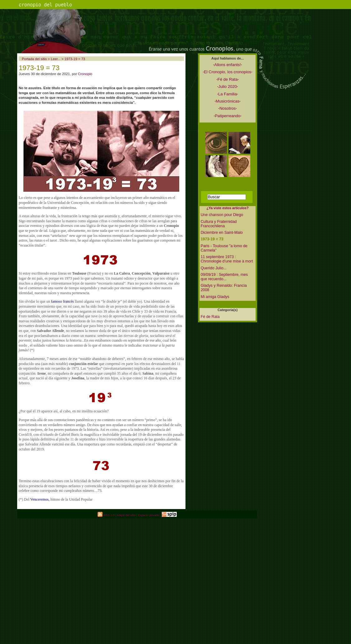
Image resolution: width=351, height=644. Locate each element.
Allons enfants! (228, 65)
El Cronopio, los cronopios (228, 72)
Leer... (56, 59)
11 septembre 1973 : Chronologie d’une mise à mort (227, 259)
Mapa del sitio (126, 515)
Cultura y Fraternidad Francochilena (219, 224)
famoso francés (63, 301)
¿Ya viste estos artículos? (227, 208)
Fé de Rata (228, 79)
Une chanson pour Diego (222, 215)
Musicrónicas (227, 101)
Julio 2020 (228, 87)
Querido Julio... (214, 268)
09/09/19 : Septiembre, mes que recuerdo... (224, 277)
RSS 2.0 (106, 515)
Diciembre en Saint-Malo (222, 233)
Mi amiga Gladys (215, 297)
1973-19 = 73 (212, 239)
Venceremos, (40, 499)
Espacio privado (149, 515)
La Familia (227, 94)
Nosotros (227, 108)
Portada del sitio (34, 59)
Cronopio (85, 74)
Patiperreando (228, 116)
